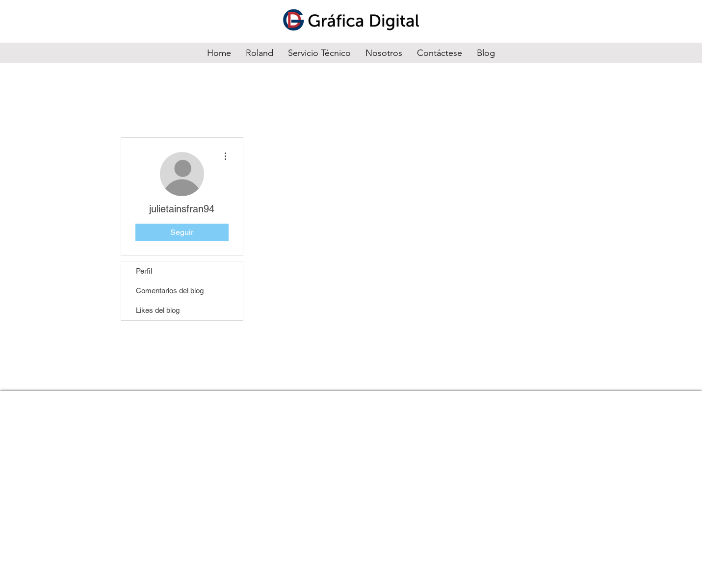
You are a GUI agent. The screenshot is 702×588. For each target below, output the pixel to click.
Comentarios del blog (170, 291)
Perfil (144, 271)
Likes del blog (158, 310)
